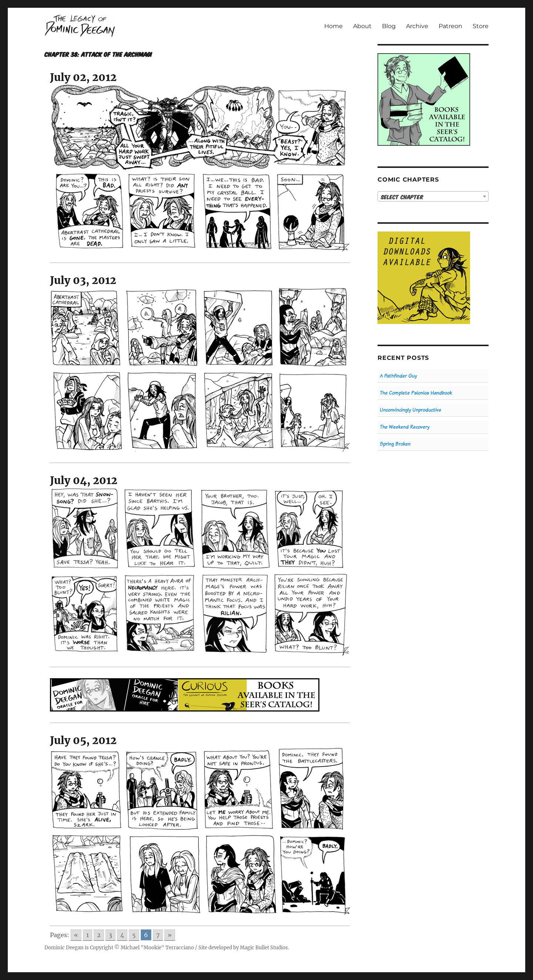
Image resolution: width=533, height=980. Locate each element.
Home (333, 26)
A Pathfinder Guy (398, 376)
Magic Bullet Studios (264, 948)
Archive (417, 26)
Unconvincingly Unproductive (410, 410)
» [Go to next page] (170, 935)
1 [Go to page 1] (88, 935)
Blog (389, 26)
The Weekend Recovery (405, 427)
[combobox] (433, 196)
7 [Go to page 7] (158, 935)
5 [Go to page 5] (134, 935)
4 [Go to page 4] (122, 935)
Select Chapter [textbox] (402, 197)
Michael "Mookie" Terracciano (157, 948)
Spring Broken (395, 444)
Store (481, 26)
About (362, 26)
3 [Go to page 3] (110, 935)
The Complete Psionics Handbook (416, 393)
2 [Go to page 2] (99, 935)
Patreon (450, 26)
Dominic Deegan (64, 948)
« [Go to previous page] (76, 935)
